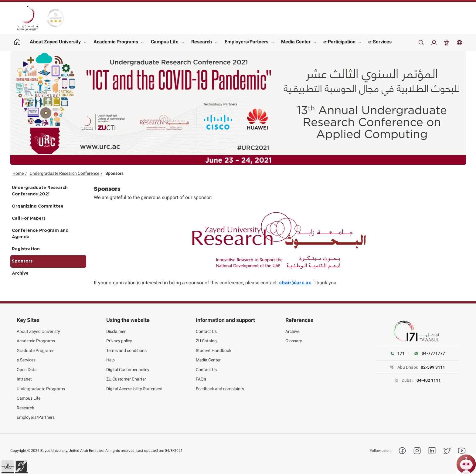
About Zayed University (55, 42)
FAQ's (201, 379)
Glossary (294, 341)
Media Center (296, 42)
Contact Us (206, 331)
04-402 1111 (429, 380)
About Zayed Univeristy (38, 331)
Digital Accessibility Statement (134, 389)
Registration (26, 249)
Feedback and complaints (220, 389)
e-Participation (339, 42)
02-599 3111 (433, 367)
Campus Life (165, 42)
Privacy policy (119, 341)
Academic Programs (116, 42)
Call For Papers (29, 218)
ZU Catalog (206, 341)
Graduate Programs (36, 350)
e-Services (380, 42)
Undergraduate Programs (41, 389)
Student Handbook (214, 350)
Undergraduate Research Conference (65, 173)
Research (202, 42)
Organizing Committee (38, 206)
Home (18, 173)
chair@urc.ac (295, 283)
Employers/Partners (246, 42)
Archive (20, 273)
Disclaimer (116, 331)
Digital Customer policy (128, 370)
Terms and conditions (126, 350)
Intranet (24, 379)
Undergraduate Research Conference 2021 (40, 191)
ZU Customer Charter (126, 379)
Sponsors (22, 261)
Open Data (27, 370)
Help (110, 360)
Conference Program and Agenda (40, 234)
